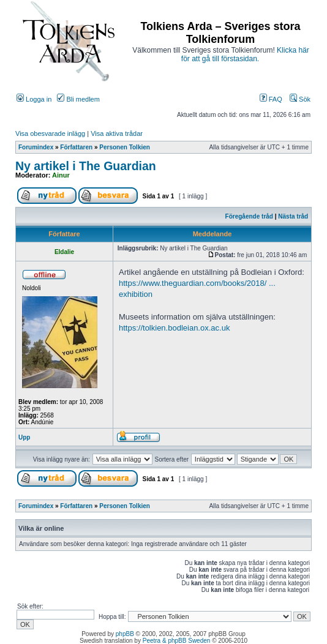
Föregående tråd (249, 216)
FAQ (271, 99)
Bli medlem (78, 99)
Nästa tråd (293, 216)
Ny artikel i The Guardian (86, 166)
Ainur (61, 175)
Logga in (34, 99)
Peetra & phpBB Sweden (177, 641)
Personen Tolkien (125, 147)
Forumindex (36, 147)
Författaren (76, 147)
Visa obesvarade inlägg (50, 133)
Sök (300, 99)
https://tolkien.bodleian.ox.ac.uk (174, 328)
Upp (24, 437)
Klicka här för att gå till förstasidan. (245, 54)
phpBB (125, 634)
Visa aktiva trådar (117, 133)
